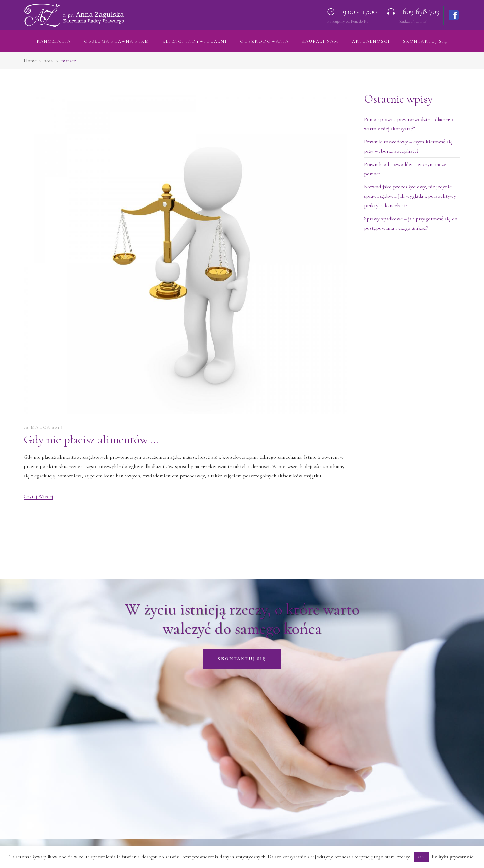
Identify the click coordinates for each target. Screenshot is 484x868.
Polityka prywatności (453, 857)
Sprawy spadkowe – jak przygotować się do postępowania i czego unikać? (411, 223)
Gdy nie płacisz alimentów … (91, 439)
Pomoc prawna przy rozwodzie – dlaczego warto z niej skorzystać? (409, 124)
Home (30, 61)
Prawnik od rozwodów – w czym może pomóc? (405, 169)
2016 (49, 61)
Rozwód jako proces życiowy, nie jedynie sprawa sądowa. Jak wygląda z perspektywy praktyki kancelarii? (410, 196)
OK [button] (421, 857)
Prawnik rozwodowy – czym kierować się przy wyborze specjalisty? (408, 146)
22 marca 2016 (43, 427)
